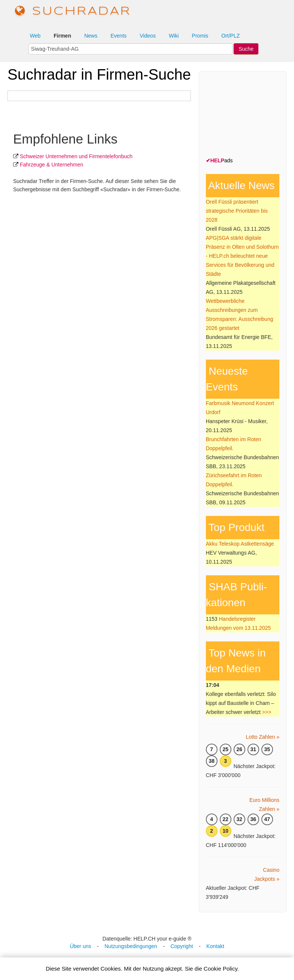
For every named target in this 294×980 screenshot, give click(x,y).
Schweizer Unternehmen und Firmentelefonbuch (76, 156)
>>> (267, 712)
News (91, 36)
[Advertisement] (250, 116)
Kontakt (215, 946)
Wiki (174, 36)
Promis (200, 36)
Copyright (182, 946)
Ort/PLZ (230, 36)
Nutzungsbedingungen (131, 946)
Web (35, 36)
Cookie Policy (220, 969)
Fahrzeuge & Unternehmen (52, 165)
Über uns (80, 946)
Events (119, 36)
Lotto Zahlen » (262, 737)
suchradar (73, 11)
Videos (148, 36)
